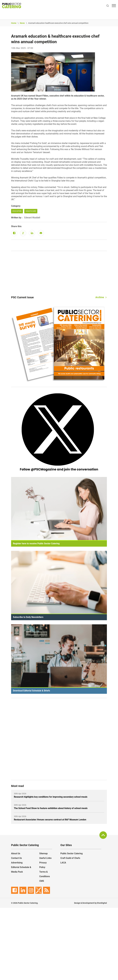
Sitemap (43, 853)
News (22, 23)
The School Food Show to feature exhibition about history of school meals (51, 808)
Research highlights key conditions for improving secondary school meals (51, 797)
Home (14, 23)
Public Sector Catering (71, 853)
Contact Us (16, 858)
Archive (100, 297)
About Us (16, 853)
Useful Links (45, 858)
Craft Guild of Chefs (70, 858)
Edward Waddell (32, 218)
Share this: (17, 226)
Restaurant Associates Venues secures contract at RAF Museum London (50, 820)
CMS (42, 881)
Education (17, 211)
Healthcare (31, 211)
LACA (63, 863)
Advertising (17, 863)
